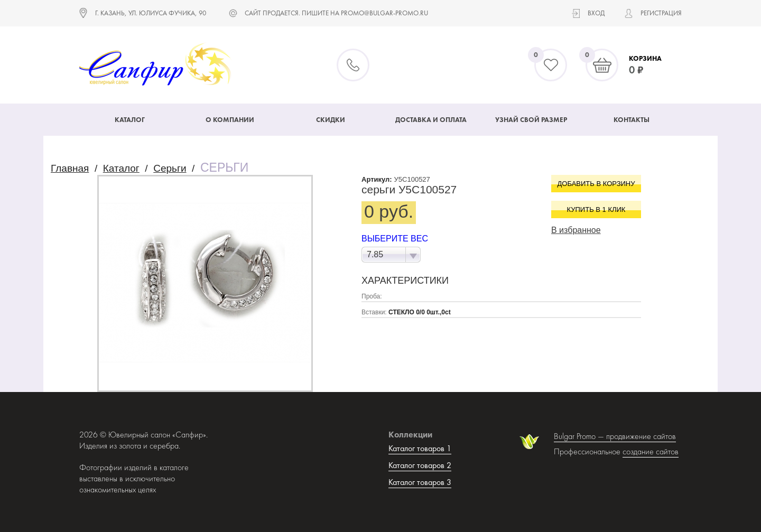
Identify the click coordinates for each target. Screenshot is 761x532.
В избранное (576, 230)
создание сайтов (651, 451)
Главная (70, 168)
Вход (596, 13)
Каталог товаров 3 (420, 482)
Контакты (632, 120)
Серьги (170, 168)
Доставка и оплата (431, 120)
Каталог (130, 120)
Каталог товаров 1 (420, 448)
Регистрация (661, 13)
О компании (230, 120)
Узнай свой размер (531, 120)
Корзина (645, 58)
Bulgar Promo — (580, 436)
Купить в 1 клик (596, 209)
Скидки (331, 120)
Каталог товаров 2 (420, 465)
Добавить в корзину (596, 184)
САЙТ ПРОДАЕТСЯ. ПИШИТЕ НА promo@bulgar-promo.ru (336, 13)
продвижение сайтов (641, 436)
